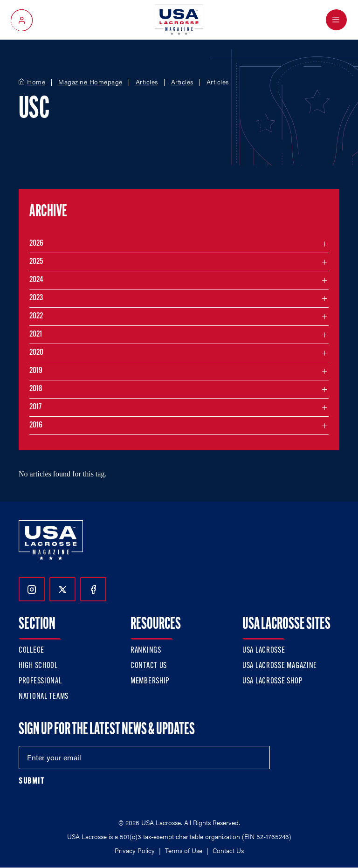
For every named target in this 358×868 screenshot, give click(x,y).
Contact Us (149, 666)
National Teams (44, 697)
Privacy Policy (135, 850)
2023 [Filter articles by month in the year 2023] (36, 298)
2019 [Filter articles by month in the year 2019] (36, 371)
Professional (40, 681)
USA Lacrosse (264, 651)
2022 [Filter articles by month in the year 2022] (36, 316)
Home (36, 82)
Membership (150, 681)
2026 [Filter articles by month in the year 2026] (36, 244)
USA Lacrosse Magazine (280, 666)
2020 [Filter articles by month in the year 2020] (36, 353)
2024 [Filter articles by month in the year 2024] (36, 280)
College (31, 651)
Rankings (146, 651)
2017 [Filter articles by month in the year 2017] (35, 407)
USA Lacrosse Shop (272, 681)
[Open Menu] (336, 20)
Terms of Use (184, 850)
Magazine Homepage (90, 82)
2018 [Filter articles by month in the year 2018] (36, 389)
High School (38, 666)
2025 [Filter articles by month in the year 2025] (36, 262)
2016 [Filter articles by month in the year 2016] (36, 425)
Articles (147, 82)
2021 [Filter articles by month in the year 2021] (36, 334)
